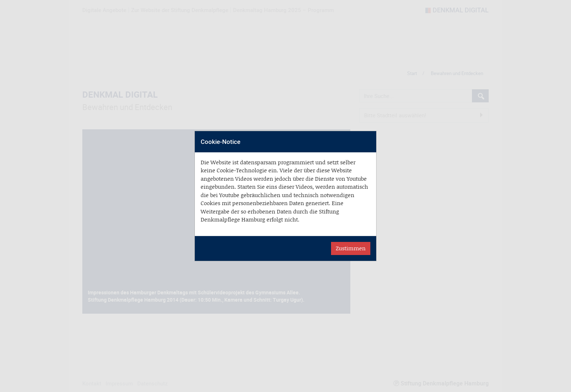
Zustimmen (351, 248)
